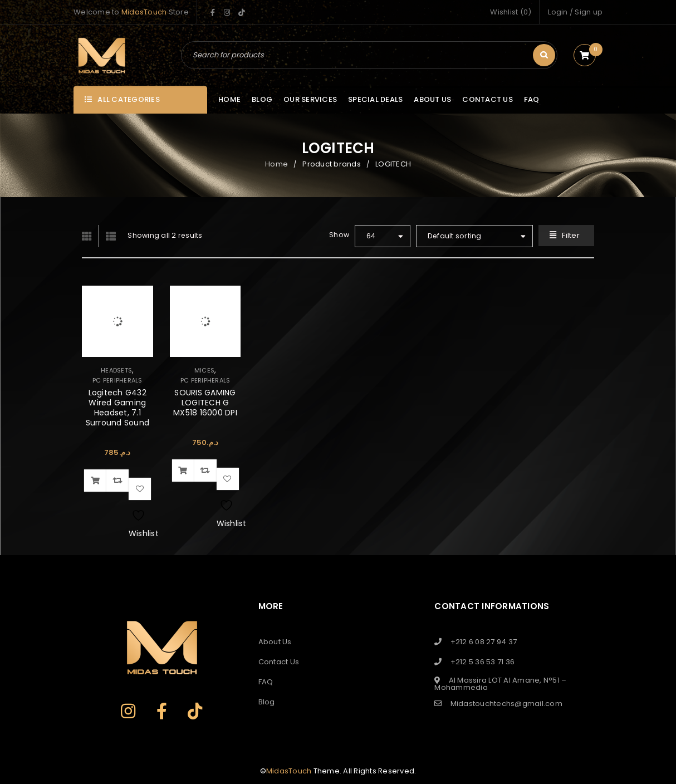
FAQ (266, 682)
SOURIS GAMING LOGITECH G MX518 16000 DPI (205, 403)
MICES (204, 370)
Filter (571, 235)
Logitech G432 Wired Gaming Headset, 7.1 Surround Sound (118, 408)
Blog (267, 702)
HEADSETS (116, 370)
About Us (275, 642)
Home (276, 164)
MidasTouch (144, 12)
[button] (95, 481)
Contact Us (279, 662)
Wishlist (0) (511, 12)
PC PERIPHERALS (117, 380)
